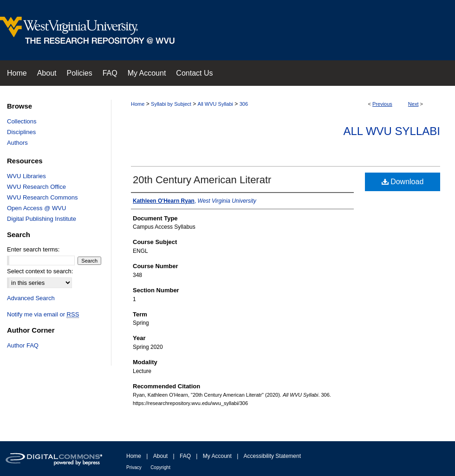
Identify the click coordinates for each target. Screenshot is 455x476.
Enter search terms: (33, 249)
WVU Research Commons (42, 197)
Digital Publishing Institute (42, 219)
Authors (17, 143)
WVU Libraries (26, 176)
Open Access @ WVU (36, 208)
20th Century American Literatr (202, 180)
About (160, 456)
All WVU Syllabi (215, 104)
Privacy (134, 467)
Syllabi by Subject (171, 104)
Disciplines (21, 132)
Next (413, 104)
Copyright (160, 467)
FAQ (185, 456)
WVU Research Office (36, 187)
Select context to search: (40, 271)
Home (138, 104)
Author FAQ (23, 345)
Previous (382, 104)
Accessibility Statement (272, 456)
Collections (22, 121)
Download (403, 182)
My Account (217, 456)
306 (244, 104)
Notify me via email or (43, 314)
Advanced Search (31, 298)
